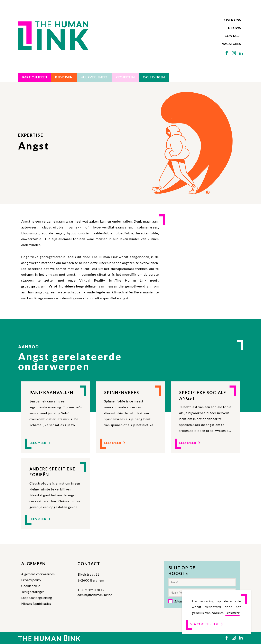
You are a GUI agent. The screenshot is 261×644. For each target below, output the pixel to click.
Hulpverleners (94, 77)
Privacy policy (31, 580)
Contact (233, 36)
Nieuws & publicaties (36, 603)
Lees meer (40, 443)
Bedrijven (64, 77)
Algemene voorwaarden (38, 574)
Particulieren (35, 77)
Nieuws (235, 28)
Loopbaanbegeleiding (37, 598)
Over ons (233, 20)
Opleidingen (154, 77)
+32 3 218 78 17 (93, 590)
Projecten (125, 77)
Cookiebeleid (31, 586)
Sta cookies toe (207, 624)
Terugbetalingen (33, 592)
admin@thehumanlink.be (95, 595)
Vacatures (231, 44)
